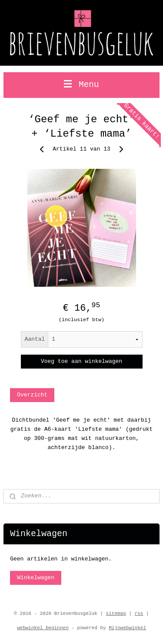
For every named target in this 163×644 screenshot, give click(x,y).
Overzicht (32, 394)
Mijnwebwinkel (127, 628)
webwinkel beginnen (43, 628)
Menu (81, 85)
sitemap (116, 614)
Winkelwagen (36, 578)
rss (139, 614)
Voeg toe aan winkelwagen (81, 361)
